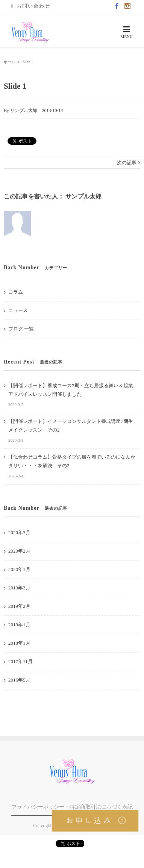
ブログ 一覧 (21, 329)
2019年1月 (19, 625)
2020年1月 (19, 569)
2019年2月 (19, 606)
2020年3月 (19, 532)
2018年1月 (19, 643)
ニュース (18, 310)
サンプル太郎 (24, 111)
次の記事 (127, 163)
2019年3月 (19, 588)
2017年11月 (20, 661)
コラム (16, 292)
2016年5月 (19, 680)
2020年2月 (19, 551)
